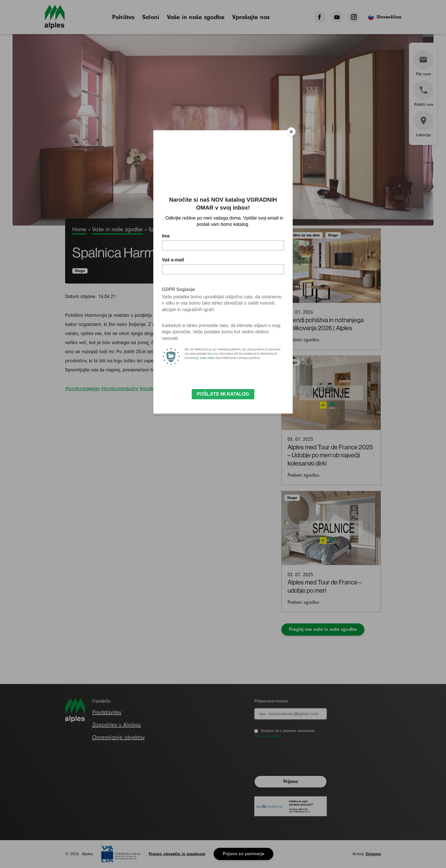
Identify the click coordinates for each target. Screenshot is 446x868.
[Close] (291, 132)
